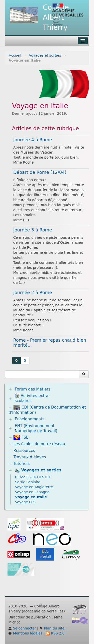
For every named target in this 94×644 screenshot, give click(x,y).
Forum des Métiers (33, 389)
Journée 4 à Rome (33, 140)
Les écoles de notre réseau (39, 444)
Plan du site (52, 628)
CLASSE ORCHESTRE (33, 477)
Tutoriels (22, 464)
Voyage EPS (25, 502)
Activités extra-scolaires (32, 398)
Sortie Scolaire (28, 482)
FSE (21, 437)
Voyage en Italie (31, 497)
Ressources (24, 451)
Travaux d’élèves (30, 457)
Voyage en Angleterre (34, 487)
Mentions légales (25, 633)
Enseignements (30, 419)
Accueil (15, 55)
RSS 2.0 (55, 633)
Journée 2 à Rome (33, 293)
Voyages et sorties (45, 55)
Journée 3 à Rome (33, 230)
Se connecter (22, 628)
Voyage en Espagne (32, 492)
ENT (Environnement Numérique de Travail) (36, 428)
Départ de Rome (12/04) (40, 172)
